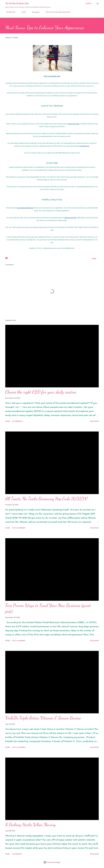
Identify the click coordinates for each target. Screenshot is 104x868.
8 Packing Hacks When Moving (30, 825)
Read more (95, 421)
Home (22, 12)
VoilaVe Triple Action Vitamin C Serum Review (43, 718)
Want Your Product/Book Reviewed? (57, 12)
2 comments (17, 854)
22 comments (17, 421)
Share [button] (94, 259)
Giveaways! (34, 12)
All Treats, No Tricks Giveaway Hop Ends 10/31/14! (46, 499)
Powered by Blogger (52, 862)
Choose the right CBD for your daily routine (41, 392)
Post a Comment (19, 528)
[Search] (89, 3)
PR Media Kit (10, 12)
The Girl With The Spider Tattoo (17, 3)
